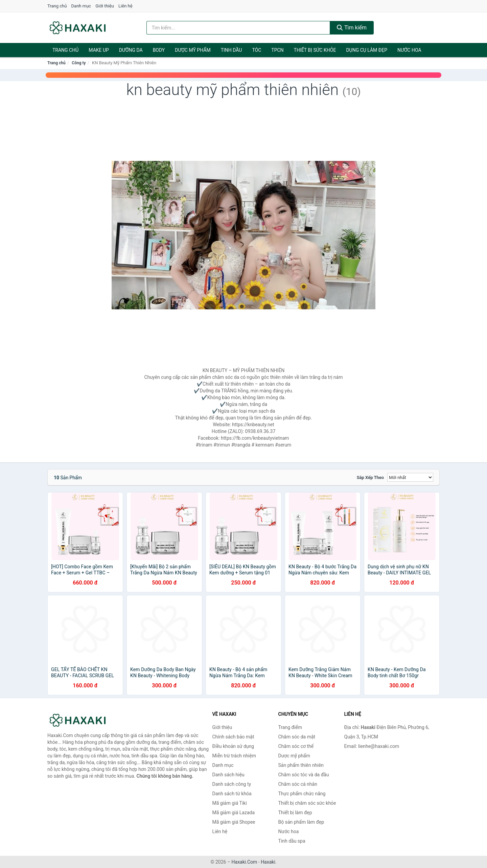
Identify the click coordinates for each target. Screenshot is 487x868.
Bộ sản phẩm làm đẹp (301, 822)
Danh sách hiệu (228, 775)
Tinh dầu (231, 50)
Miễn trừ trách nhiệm (234, 756)
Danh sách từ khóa (232, 794)
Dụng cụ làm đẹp (367, 50)
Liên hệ (125, 6)
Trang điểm (290, 727)
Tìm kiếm (352, 28)
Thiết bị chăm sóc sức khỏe (307, 803)
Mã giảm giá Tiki (230, 803)
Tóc (257, 50)
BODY (159, 50)
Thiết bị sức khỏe (315, 50)
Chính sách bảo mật (233, 737)
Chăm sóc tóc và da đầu (304, 775)
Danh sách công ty (232, 784)
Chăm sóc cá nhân (298, 784)
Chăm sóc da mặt (297, 737)
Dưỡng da (131, 50)
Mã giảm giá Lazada (234, 813)
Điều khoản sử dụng (233, 746)
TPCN (277, 50)
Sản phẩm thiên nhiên (301, 765)
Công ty (79, 63)
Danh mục (81, 6)
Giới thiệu (105, 6)
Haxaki (268, 862)
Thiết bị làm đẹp (295, 813)
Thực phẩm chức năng (302, 794)
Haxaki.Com (245, 862)
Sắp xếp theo (370, 477)
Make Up (99, 50)
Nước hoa (409, 50)
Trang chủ (57, 6)
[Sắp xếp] (410, 477)
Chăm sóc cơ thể (296, 746)
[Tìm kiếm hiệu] (238, 28)
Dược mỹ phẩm (193, 50)
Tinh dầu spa (292, 841)
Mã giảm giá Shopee (234, 822)
